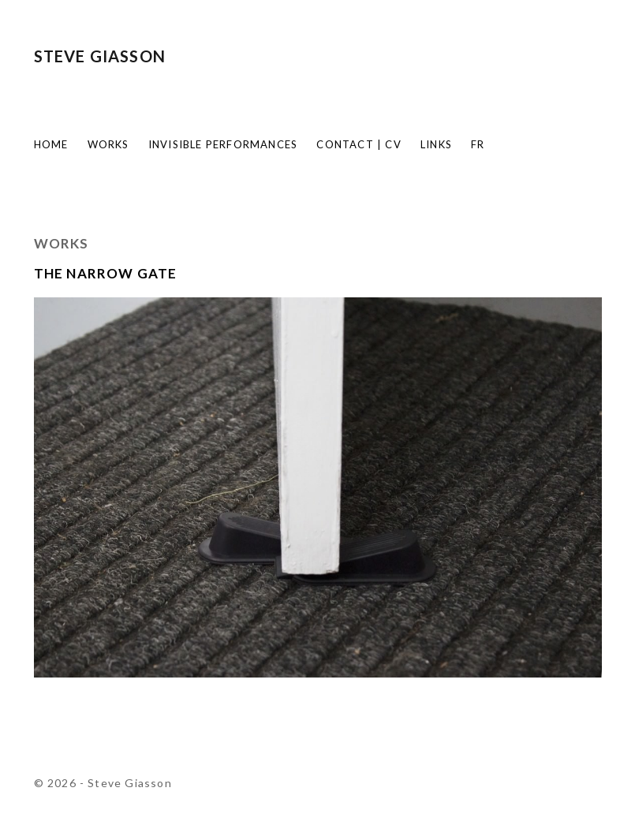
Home (51, 144)
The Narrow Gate (106, 273)
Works (108, 144)
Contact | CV (359, 144)
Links (436, 144)
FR (478, 144)
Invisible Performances (223, 144)
